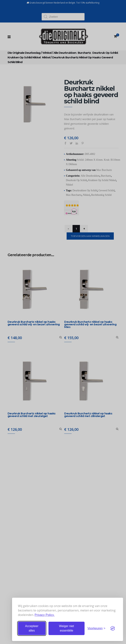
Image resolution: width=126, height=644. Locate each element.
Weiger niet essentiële (67, 628)
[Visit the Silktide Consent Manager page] (113, 628)
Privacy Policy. (45, 615)
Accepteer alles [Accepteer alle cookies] (32, 628)
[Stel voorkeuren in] (96, 628)
